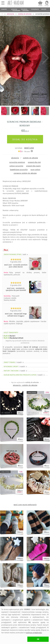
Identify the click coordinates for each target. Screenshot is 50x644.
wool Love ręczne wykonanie (25, 505)
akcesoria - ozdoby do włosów (25, 385)
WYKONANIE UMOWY (15, 367)
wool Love (29, 148)
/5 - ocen (24, 152)
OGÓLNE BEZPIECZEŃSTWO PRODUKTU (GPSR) (24, 375)
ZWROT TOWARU (14, 362)
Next (46, 58)
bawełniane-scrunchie (19, 170)
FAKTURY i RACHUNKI (16, 371)
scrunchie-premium (17, 162)
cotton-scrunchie (16, 166)
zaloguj (47, 6)
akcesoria (15, 158)
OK (38, 639)
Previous (4, 58)
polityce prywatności (34, 633)
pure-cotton (35, 170)
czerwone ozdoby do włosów (25, 173)
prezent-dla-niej (34, 162)
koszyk (40, 6)
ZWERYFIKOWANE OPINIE (16, 255)
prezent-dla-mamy (33, 166)
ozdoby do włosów (30, 158)
